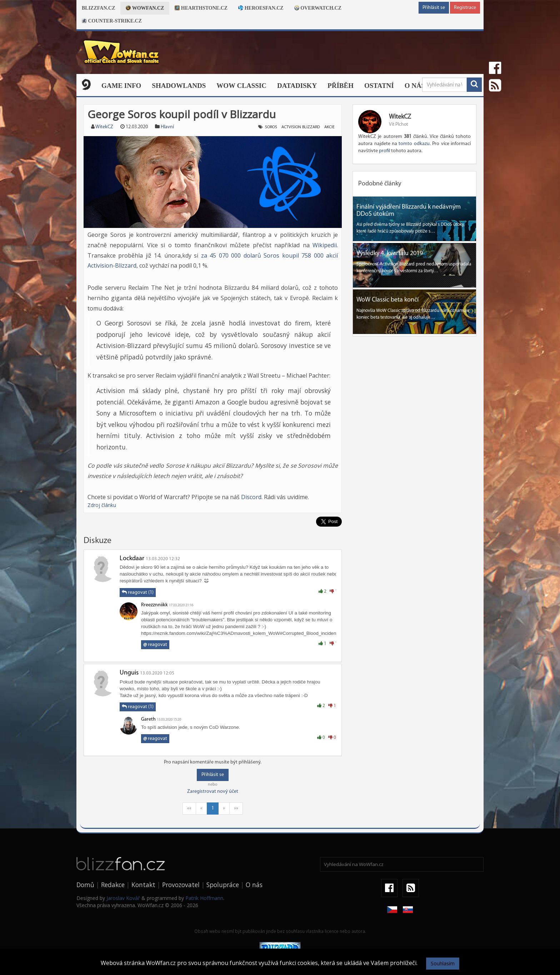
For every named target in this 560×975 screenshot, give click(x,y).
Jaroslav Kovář (123, 898)
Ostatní (379, 86)
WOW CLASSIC (241, 86)
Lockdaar (132, 559)
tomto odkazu (414, 144)
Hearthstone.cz (201, 8)
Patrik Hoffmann (204, 898)
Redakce (113, 885)
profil (384, 151)
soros (271, 127)
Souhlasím (443, 963)
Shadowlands (179, 86)
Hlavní (167, 127)
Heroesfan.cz (261, 8)
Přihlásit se (434, 8)
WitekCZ (104, 127)
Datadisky (297, 86)
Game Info (121, 86)
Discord (251, 497)
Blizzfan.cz (98, 8)
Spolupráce (223, 885)
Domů (85, 885)
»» (236, 808)
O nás (415, 86)
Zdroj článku (102, 505)
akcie (329, 127)
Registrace (465, 8)
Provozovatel (181, 885)
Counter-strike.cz (112, 21)
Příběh (341, 86)
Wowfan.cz (145, 8)
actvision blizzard (301, 127)
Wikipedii (325, 245)
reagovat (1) (138, 592)
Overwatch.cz (318, 8)
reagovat (155, 645)
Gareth (148, 719)
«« (189, 808)
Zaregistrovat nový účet (213, 792)
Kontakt (143, 885)
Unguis (129, 673)
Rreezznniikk (154, 605)
